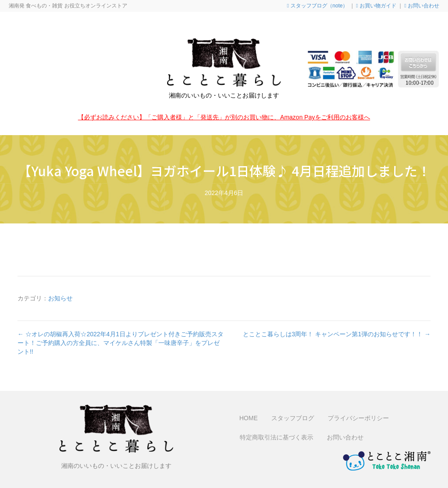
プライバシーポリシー (358, 418)
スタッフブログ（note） (317, 6)
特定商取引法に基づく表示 (276, 437)
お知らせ (60, 298)
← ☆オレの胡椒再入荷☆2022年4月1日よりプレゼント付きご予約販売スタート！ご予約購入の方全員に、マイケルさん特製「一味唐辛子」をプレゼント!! (121, 343)
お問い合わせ (422, 6)
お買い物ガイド (376, 6)
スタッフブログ (293, 418)
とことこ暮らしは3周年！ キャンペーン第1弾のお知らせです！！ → (337, 334)
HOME (248, 418)
